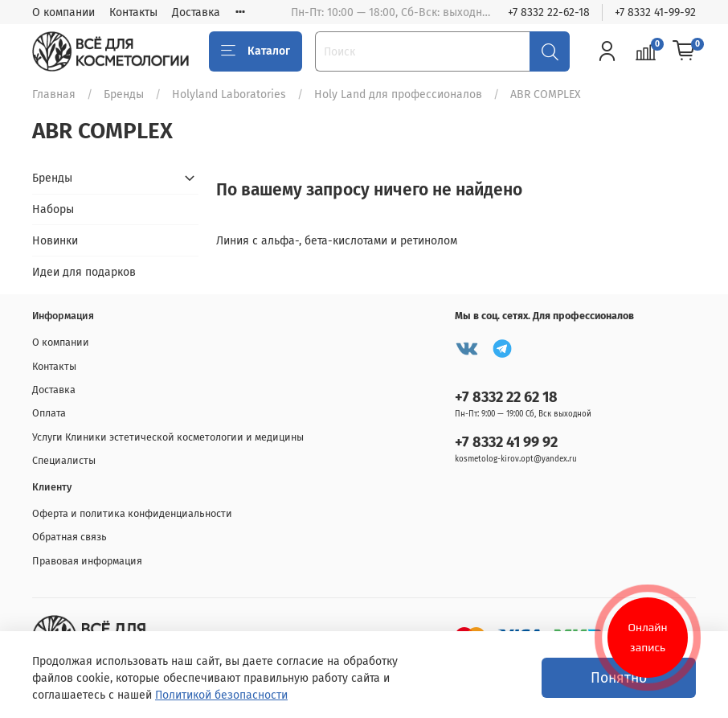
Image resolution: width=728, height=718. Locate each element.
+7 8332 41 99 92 (506, 442)
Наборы (53, 209)
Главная (54, 94)
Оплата (49, 413)
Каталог (256, 51)
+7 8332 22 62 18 (506, 397)
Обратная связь (70, 537)
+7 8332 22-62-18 (549, 12)
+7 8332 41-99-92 (655, 12)
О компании (63, 12)
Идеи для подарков (84, 272)
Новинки (55, 241)
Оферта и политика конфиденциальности (132, 513)
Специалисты (64, 460)
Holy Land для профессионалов (398, 94)
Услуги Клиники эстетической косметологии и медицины (168, 437)
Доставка (196, 12)
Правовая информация (87, 561)
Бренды (124, 94)
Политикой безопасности (221, 695)
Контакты (133, 12)
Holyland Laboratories (229, 94)
